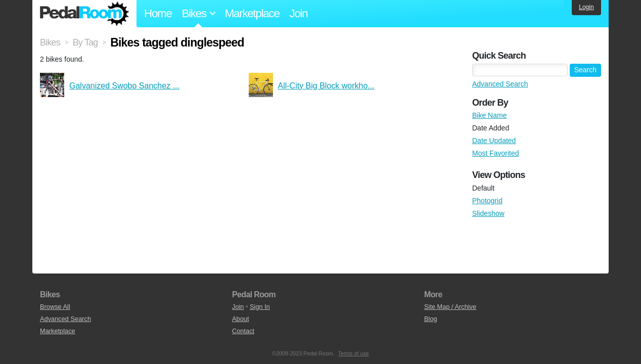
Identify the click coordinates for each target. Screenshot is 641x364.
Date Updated (494, 141)
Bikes (50, 42)
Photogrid (487, 201)
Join (299, 13)
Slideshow (488, 213)
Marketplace (252, 13)
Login (586, 7)
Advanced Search (500, 84)
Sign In (260, 307)
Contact (243, 331)
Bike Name (489, 115)
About (240, 319)
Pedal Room (84, 14)
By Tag (85, 42)
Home (158, 13)
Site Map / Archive (450, 307)
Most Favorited (496, 153)
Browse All (55, 307)
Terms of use (354, 353)
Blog (431, 319)
